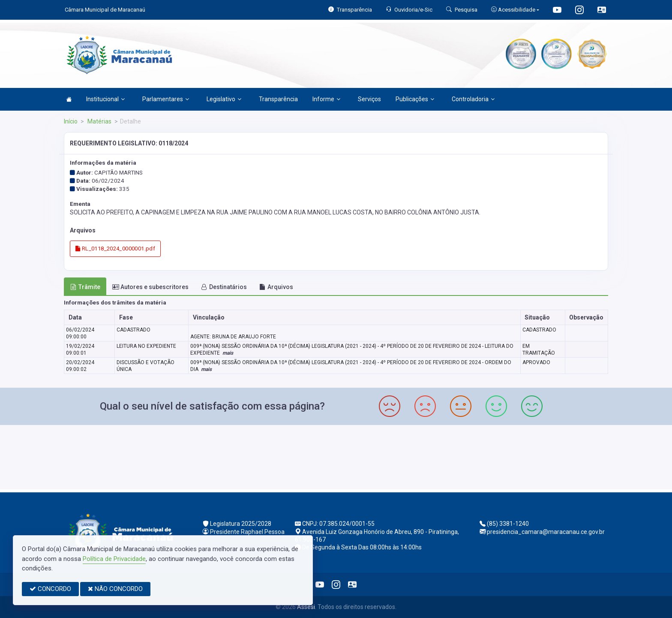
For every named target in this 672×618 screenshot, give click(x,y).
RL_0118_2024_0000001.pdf (115, 249)
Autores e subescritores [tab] (150, 287)
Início (71, 121)
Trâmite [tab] (85, 287)
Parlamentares (166, 99)
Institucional (105, 99)
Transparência (278, 99)
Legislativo (224, 99)
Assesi (306, 607)
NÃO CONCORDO (115, 589)
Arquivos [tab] (276, 287)
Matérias (99, 121)
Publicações (415, 99)
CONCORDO (50, 589)
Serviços (369, 99)
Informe (326, 99)
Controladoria (473, 99)
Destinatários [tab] (224, 287)
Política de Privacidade (114, 559)
